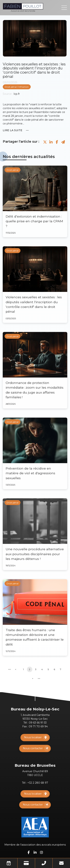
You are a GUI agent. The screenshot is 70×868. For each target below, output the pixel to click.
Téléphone (44, 863)
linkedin (35, 852)
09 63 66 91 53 (38, 723)
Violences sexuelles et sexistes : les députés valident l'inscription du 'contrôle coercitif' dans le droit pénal (34, 304)
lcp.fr (17, 94)
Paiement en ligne (26, 863)
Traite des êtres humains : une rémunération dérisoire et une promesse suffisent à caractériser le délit (35, 637)
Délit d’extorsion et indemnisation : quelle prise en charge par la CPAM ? (34, 221)
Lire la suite (13, 130)
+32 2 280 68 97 (38, 783)
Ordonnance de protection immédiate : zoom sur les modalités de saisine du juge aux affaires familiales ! (35, 390)
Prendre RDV (9, 863)
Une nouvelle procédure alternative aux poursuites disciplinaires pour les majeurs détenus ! (35, 554)
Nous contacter (33, 748)
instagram (41, 852)
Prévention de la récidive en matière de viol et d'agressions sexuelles (30, 473)
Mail (61, 863)
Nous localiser (33, 737)
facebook (29, 852)
